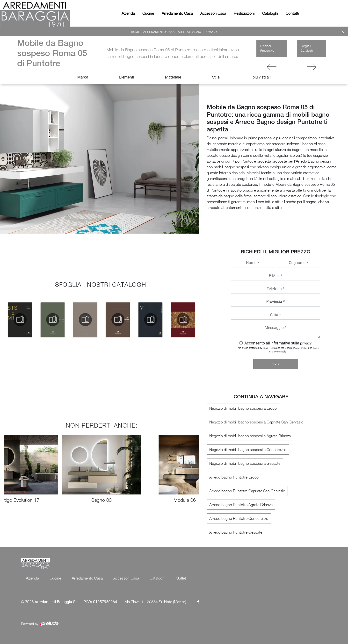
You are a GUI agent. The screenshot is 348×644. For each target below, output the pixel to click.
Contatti (292, 13)
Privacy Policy (300, 348)
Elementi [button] (127, 77)
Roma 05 (211, 32)
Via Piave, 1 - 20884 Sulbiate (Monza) (156, 602)
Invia (275, 364)
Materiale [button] (173, 77)
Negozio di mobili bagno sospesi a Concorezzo (248, 450)
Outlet (181, 578)
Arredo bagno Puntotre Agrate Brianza (241, 505)
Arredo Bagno (189, 32)
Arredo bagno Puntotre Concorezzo (239, 518)
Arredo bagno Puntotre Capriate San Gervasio (247, 491)
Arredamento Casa (177, 13)
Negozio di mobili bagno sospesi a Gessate (245, 463)
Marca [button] (83, 77)
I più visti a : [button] (261, 77)
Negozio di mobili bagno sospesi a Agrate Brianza (250, 436)
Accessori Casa (213, 13)
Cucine (148, 13)
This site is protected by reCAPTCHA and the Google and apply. (278, 350)
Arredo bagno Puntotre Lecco (234, 477)
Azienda (128, 13)
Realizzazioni (244, 13)
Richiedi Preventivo (267, 48)
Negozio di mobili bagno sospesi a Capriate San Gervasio (256, 422)
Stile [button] (216, 77)
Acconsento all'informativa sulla (278, 343)
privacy (306, 343)
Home (135, 32)
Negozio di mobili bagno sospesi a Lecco (243, 408)
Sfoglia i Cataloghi (307, 48)
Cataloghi (270, 13)
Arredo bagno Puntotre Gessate (236, 532)
